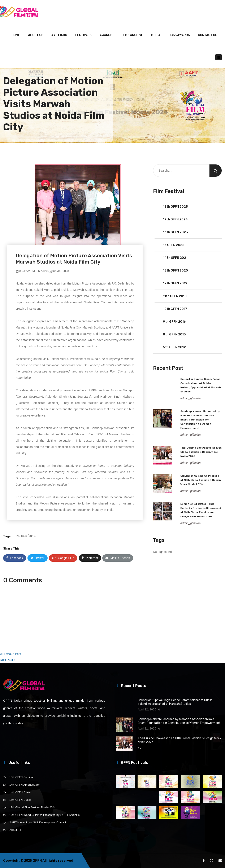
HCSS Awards (179, 35)
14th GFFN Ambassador (25, 785)
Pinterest (90, 558)
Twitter (38, 558)
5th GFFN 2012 (174, 347)
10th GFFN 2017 (175, 309)
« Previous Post (11, 654)
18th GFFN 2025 (175, 207)
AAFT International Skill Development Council (38, 822)
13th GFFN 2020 (175, 270)
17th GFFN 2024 (175, 219)
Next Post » (8, 660)
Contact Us (207, 35)
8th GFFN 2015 (174, 334)
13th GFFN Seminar (22, 777)
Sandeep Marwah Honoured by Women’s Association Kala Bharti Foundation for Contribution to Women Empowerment (200, 420)
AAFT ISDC (59, 35)
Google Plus (63, 558)
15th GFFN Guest (20, 800)
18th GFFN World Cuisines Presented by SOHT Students (45, 815)
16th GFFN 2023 (175, 232)
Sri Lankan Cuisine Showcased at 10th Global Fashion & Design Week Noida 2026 (201, 480)
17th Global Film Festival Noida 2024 (32, 807)
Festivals (83, 35)
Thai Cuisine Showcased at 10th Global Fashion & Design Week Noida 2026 (201, 452)
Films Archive (132, 35)
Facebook (15, 558)
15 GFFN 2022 (174, 245)
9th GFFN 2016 (174, 322)
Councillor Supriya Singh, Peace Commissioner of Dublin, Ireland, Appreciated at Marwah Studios (175, 702)
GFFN (37, 861)
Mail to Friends (118, 558)
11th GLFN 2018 (175, 296)
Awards (106, 35)
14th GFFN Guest (20, 792)
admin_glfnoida (49, 271)
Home (16, 35)
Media (156, 35)
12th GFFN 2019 (175, 283)
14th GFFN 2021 (175, 258)
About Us (36, 35)
